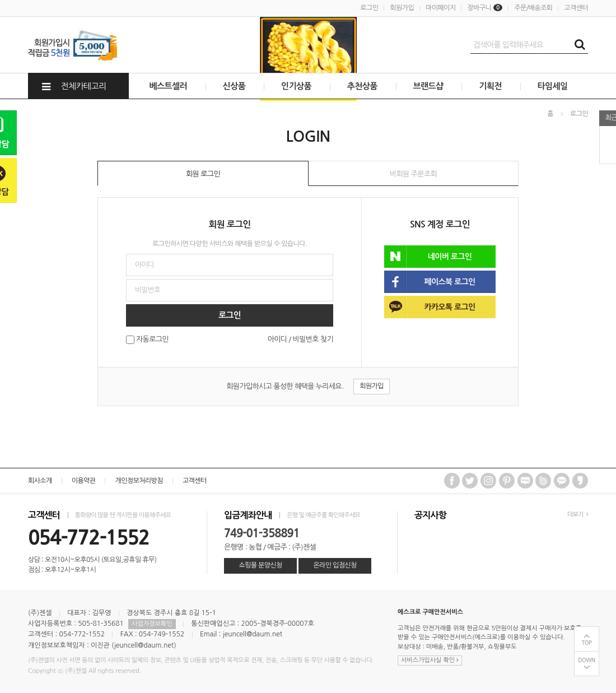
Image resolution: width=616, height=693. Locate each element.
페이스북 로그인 (430, 282)
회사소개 (40, 481)
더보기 (578, 515)
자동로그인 (152, 340)
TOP (587, 643)
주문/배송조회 (533, 8)
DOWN (587, 660)
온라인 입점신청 (335, 565)
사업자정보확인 (152, 624)
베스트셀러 (168, 86)
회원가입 (402, 8)
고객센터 (576, 8)
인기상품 (296, 86)
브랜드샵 (428, 86)
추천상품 (362, 86)
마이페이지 (440, 8)
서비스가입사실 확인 (430, 660)
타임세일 (553, 86)
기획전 (490, 86)
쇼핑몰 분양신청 (260, 565)
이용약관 (84, 481)
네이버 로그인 (428, 257)
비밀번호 (0, 99)
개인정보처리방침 (139, 481)
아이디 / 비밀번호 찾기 (300, 339)
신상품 (234, 86)
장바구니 (485, 8)
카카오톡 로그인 (430, 307)
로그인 (369, 8)
